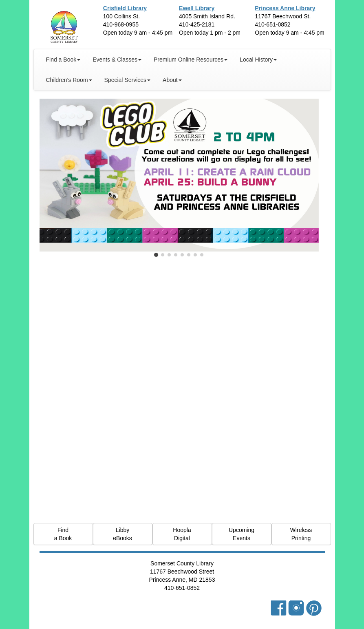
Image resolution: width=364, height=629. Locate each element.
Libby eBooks (122, 534)
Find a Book (63, 534)
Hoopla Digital (182, 534)
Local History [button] (258, 60)
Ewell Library (197, 8)
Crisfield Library (125, 8)
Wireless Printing (301, 534)
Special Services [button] (128, 80)
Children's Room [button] (69, 80)
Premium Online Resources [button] (191, 60)
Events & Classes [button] (117, 60)
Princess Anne (285, 8)
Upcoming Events (242, 534)
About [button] (172, 80)
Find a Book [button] (63, 60)
